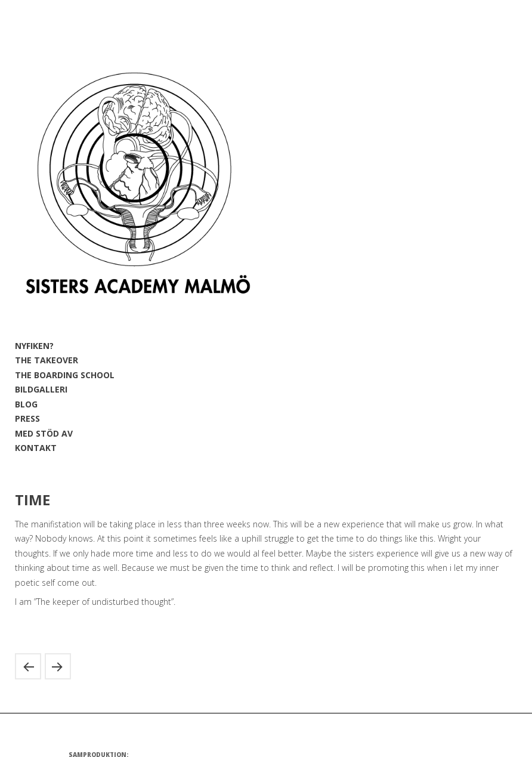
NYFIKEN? (34, 346)
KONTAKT (36, 448)
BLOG (26, 404)
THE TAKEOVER (47, 360)
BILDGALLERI (41, 389)
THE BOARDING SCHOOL (65, 375)
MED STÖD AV (44, 433)
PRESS (27, 418)
